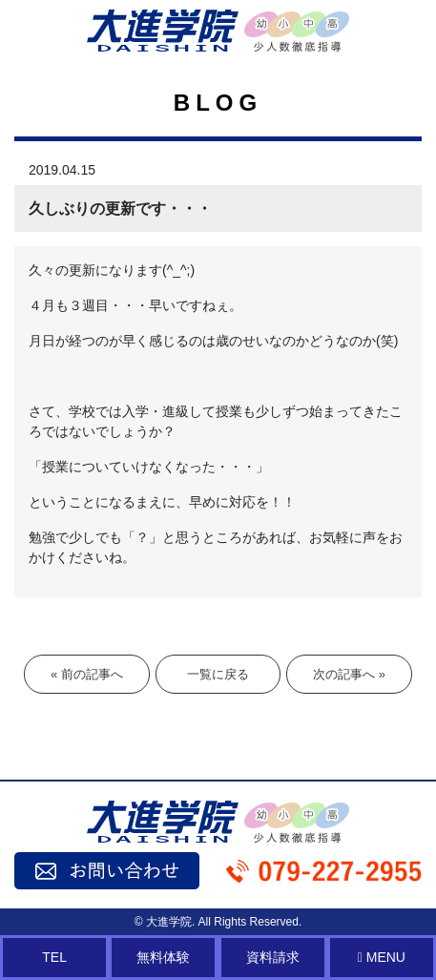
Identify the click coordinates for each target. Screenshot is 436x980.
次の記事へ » (349, 674)
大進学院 (169, 922)
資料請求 (273, 957)
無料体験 (163, 957)
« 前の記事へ (87, 674)
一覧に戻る (218, 674)
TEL (54, 957)
